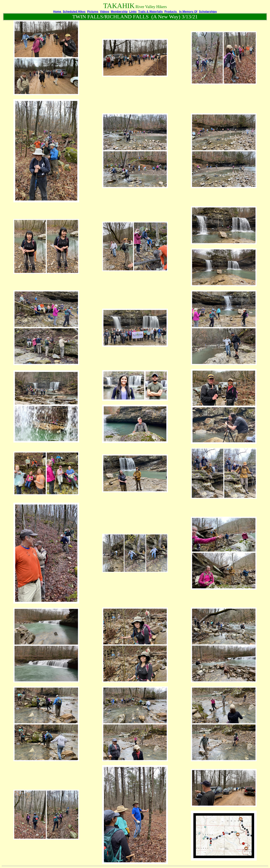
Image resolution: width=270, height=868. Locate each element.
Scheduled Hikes (74, 11)
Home (58, 11)
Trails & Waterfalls (151, 11)
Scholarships (208, 11)
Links (133, 11)
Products (171, 11)
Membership (119, 11)
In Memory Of (188, 11)
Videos (105, 11)
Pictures (93, 11)
